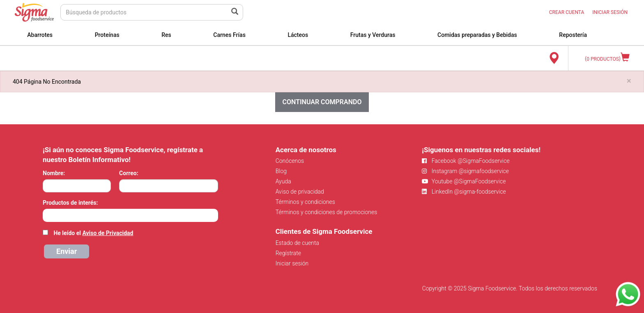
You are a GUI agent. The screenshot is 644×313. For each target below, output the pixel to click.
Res (166, 35)
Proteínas (107, 35)
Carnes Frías (229, 35)
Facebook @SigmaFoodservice (466, 161)
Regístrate (288, 253)
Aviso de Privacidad (108, 233)
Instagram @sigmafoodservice (465, 171)
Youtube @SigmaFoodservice (464, 181)
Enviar (67, 251)
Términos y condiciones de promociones (327, 212)
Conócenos (290, 161)
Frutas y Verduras (373, 35)
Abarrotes (40, 35)
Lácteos (298, 35)
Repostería (573, 35)
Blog (281, 171)
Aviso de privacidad (300, 192)
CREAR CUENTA (567, 12)
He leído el (93, 233)
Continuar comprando (322, 102)
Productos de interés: (70, 203)
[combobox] (130, 215)
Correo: (129, 173)
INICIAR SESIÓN (610, 12)
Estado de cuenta (297, 243)
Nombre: (54, 173)
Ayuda (283, 181)
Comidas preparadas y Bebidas (477, 35)
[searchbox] (47, 215)
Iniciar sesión (292, 263)
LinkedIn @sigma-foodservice (464, 192)
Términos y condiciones (305, 202)
